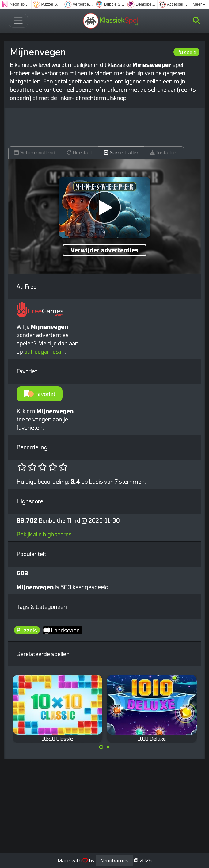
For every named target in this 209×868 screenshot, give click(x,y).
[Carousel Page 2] (108, 747)
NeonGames (114, 860)
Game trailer (121, 152)
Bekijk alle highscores (44, 534)
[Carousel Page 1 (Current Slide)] (101, 747)
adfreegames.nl (44, 351)
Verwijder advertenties (104, 250)
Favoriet (40, 394)
